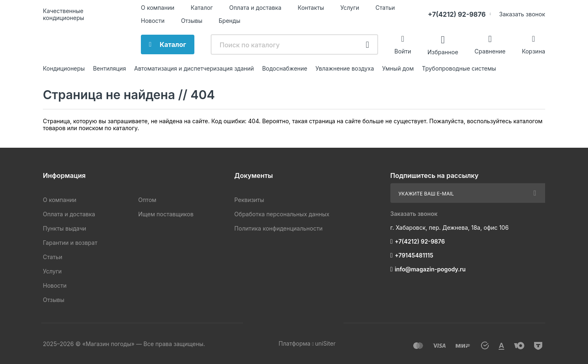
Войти (403, 51)
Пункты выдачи (65, 228)
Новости (153, 21)
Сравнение (490, 51)
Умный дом (398, 68)
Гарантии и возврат (70, 243)
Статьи (385, 8)
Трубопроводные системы (459, 68)
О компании (158, 8)
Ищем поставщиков (166, 214)
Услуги (350, 8)
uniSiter (325, 343)
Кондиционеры (64, 68)
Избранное (443, 52)
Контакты (311, 8)
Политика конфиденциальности (278, 228)
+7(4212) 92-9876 (457, 14)
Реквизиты (249, 200)
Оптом (147, 200)
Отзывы (192, 21)
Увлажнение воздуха (344, 68)
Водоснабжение (285, 68)
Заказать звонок (522, 14)
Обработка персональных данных (282, 214)
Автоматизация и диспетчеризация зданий (194, 68)
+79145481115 (414, 255)
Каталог (202, 8)
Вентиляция (110, 68)
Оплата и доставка (255, 8)
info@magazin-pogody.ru (430, 269)
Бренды (230, 21)
